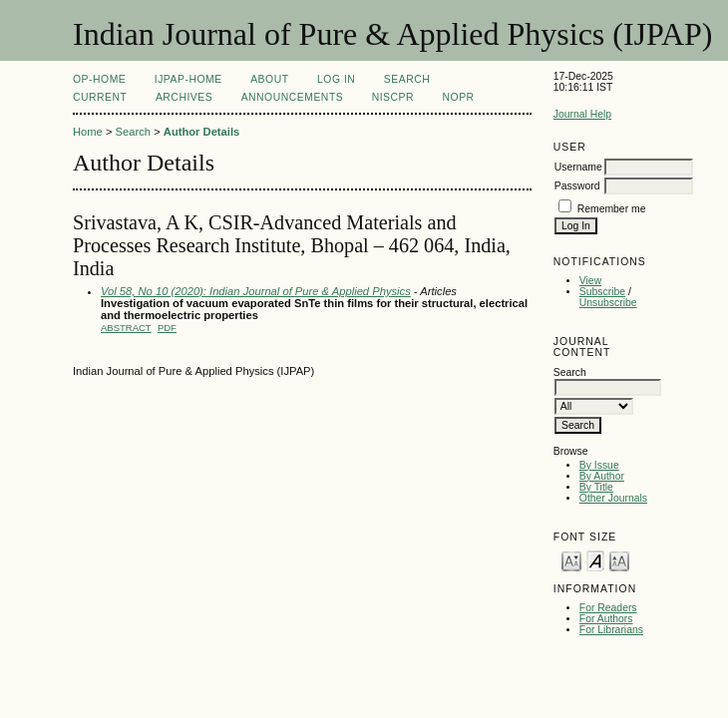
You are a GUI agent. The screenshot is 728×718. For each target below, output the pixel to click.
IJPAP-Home (188, 79)
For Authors (606, 619)
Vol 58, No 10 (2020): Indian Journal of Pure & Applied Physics (256, 291)
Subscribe (602, 292)
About (269, 79)
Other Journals (613, 498)
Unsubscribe (608, 303)
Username (578, 167)
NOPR (459, 97)
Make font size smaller (571, 560)
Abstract (126, 328)
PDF (167, 328)
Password (577, 186)
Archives (184, 97)
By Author (602, 476)
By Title (596, 487)
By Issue (599, 465)
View (590, 281)
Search (407, 79)
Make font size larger (619, 560)
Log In (336, 79)
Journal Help (582, 114)
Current (100, 97)
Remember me (612, 209)
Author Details (201, 132)
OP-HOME (99, 79)
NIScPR (393, 97)
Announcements (293, 97)
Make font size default (595, 560)
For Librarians (611, 630)
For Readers (608, 608)
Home (88, 132)
